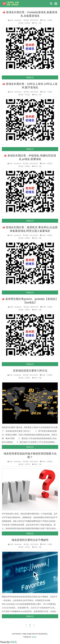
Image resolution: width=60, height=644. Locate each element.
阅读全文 (30, 77)
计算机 (50, 20)
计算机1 (50, 164)
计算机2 (50, 462)
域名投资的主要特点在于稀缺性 (30, 540)
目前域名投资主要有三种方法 (30, 371)
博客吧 (13, 642)
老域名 (34, 637)
